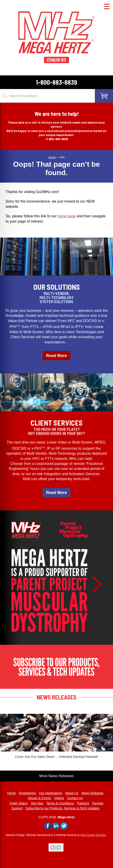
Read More (56, 356)
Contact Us (75, 798)
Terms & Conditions (60, 803)
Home (11, 793)
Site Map (37, 803)
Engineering (27, 793)
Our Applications (51, 793)
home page (66, 216)
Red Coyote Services (93, 835)
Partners (83, 803)
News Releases (92, 793)
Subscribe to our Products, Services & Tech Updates (63, 808)
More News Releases (56, 776)
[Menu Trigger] (107, 6)
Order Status (18, 803)
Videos (59, 798)
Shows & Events (39, 798)
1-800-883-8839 (56, 82)
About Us (72, 793)
